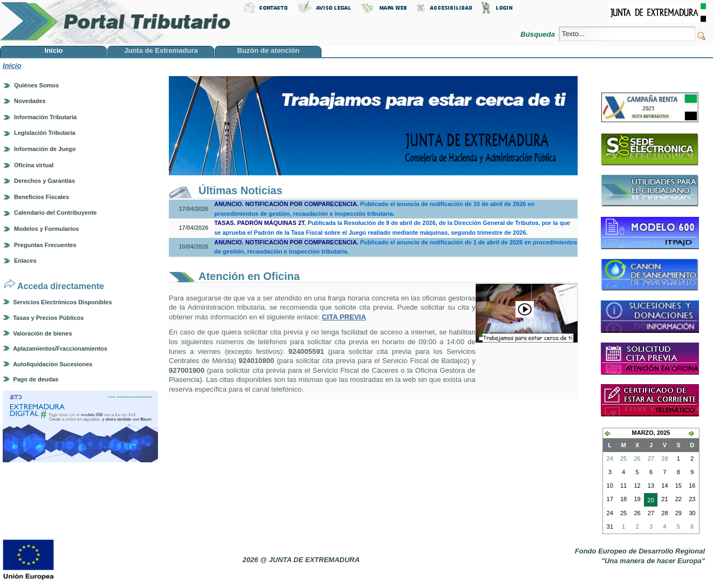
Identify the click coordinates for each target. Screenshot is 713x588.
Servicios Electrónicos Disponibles (62, 302)
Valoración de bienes (42, 333)
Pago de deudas (36, 379)
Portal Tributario (115, 22)
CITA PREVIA (344, 317)
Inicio (12, 66)
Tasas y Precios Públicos (48, 318)
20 (649, 501)
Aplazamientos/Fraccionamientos (60, 348)
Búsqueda (539, 34)
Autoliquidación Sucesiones (53, 364)
